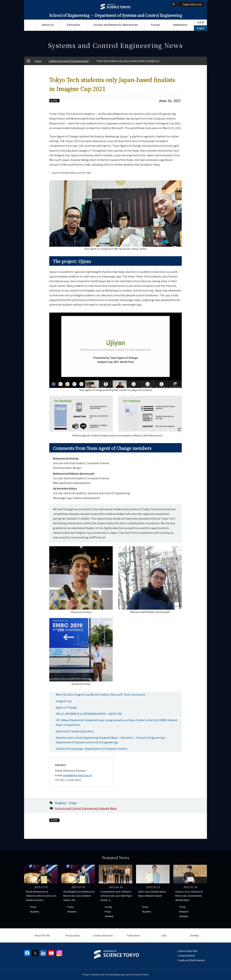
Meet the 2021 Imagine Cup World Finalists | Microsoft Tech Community (100, 694)
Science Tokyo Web (188, 951)
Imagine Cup (64, 701)
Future (155, 25)
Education (74, 25)
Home (38, 61)
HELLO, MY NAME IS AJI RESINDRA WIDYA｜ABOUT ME (89, 714)
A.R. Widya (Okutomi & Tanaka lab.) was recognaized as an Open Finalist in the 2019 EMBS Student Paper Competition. (117, 722)
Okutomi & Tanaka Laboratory (75, 731)
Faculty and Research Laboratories (116, 25)
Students (60, 803)
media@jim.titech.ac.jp (77, 775)
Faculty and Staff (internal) (191, 960)
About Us (48, 25)
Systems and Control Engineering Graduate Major (86, 808)
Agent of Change (66, 707)
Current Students (186, 955)
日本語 (201, 22)
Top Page (30, 25)
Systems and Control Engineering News (69, 61)
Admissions (180, 25)
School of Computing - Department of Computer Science (91, 749)
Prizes (73, 803)
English (200, 28)
